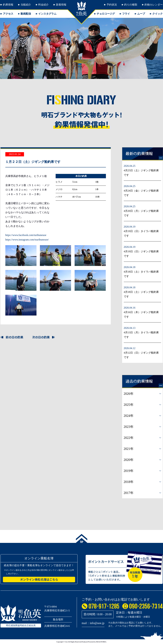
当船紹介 (26, 5)
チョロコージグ (106, 14)
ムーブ (141, 14)
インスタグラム (47, 14)
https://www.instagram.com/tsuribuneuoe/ (27, 240)
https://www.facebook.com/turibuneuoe (26, 235)
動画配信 (26, 14)
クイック (157, 14)
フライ (126, 14)
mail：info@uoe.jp (93, 623)
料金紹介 (43, 5)
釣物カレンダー (154, 5)
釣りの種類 (131, 5)
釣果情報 (8, 5)
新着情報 (61, 5)
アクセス (8, 14)
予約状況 (112, 5)
